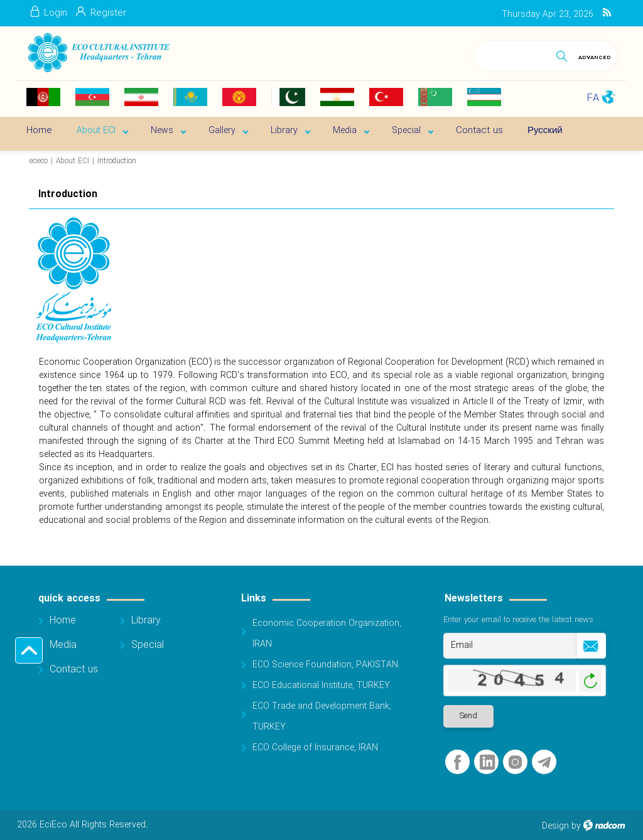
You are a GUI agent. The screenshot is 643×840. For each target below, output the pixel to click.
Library (146, 621)
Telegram (544, 762)
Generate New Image (590, 681)
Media (63, 645)
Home (63, 621)
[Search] (512, 54)
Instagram (515, 762)
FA (593, 98)
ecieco (39, 161)
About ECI (73, 161)
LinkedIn (487, 762)
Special (148, 645)
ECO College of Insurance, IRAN (315, 748)
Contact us (74, 670)
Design (555, 826)
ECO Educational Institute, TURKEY (321, 686)
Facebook (457, 762)
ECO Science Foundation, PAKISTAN (325, 665)
